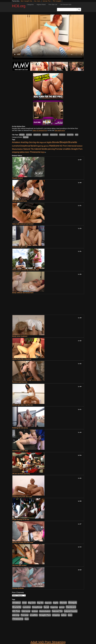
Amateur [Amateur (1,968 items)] (16, 142)
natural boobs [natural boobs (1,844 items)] (41, 149)
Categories (30, 5)
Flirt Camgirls (57, 1)
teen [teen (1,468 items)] (27, 152)
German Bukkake (18, 588)
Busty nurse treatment (20, 336)
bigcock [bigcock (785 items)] (43, 142)
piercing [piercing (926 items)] (51, 149)
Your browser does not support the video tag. (48, 37)
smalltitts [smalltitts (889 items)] (67, 149)
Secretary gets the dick (20, 451)
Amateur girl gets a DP (20, 247)
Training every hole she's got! (22, 497)
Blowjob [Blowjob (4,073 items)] (64, 142)
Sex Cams (37, 1)
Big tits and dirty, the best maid (23, 542)
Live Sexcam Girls (66, 5)
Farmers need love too (20, 382)
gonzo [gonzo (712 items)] (46, 146)
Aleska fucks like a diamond (22, 359)
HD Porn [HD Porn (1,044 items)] (63, 146)
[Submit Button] (79, 10)
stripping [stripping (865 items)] (16, 152)
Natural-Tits (54, 135)
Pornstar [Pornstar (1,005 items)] (59, 149)
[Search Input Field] (67, 10)
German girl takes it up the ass (23, 405)
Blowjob (22, 135)
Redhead (62, 135)
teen (77, 135)
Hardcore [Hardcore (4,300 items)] (54, 146)
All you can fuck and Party (21, 474)
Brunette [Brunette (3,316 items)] (73, 142)
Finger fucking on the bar (21, 519)
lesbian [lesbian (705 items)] (79, 146)
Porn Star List (53, 5)
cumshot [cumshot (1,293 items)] (16, 146)
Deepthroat (37, 135)
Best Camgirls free (26, 1)
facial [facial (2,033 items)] (33, 146)
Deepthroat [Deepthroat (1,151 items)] (25, 146)
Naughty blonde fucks (20, 201)
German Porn (47, 1)
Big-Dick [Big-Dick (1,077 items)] (29, 142)
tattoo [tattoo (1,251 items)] (22, 152)
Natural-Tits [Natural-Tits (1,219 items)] (29, 149)
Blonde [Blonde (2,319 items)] (56, 142)
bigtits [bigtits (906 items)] (49, 142)
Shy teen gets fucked (19, 565)
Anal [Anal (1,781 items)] (23, 142)
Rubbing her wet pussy (20, 428)
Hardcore (45, 135)
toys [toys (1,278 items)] (43, 152)
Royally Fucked (18, 178)
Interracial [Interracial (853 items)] (72, 146)
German (26, 137)
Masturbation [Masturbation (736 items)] (18, 149)
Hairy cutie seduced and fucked (23, 224)
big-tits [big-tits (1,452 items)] (36, 142)
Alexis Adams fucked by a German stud (26, 270)
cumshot (29, 135)
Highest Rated (41, 5)
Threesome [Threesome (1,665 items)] (35, 152)
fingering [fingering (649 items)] (40, 146)
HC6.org (19, 6)
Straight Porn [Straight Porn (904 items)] (77, 149)
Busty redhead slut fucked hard (23, 293)
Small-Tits (70, 135)
